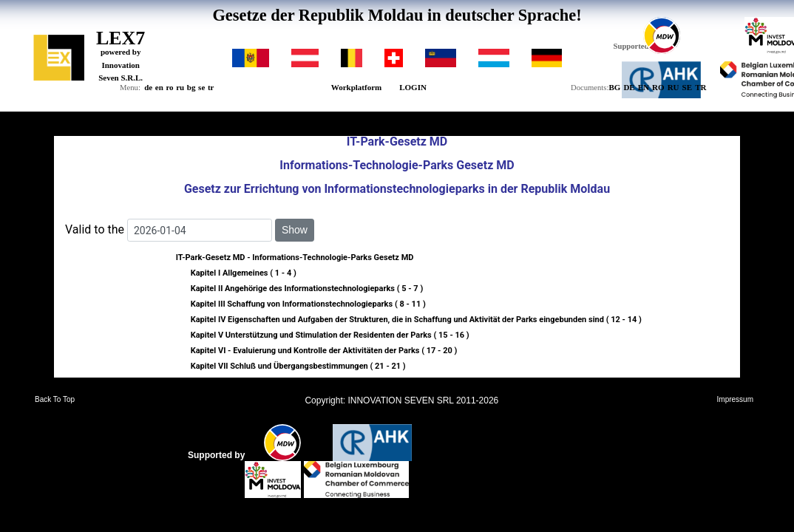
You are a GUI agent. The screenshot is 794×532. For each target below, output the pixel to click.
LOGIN (413, 87)
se (201, 87)
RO (658, 87)
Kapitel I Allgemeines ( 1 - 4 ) (244, 273)
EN (644, 87)
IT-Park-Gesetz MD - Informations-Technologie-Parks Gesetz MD (295, 258)
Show (295, 230)
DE (629, 87)
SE (687, 87)
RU (673, 87)
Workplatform (356, 87)
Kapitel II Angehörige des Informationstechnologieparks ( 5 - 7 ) (307, 289)
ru (180, 87)
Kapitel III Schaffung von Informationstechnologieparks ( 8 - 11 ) (308, 304)
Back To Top (55, 400)
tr (211, 87)
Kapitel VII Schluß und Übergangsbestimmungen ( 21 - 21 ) (298, 366)
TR (700, 87)
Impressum (735, 400)
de (148, 87)
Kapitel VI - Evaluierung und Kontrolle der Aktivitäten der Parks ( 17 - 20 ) (324, 351)
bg (191, 87)
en (159, 87)
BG (614, 87)
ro (169, 87)
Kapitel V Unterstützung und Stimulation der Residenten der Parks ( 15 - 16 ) (330, 335)
